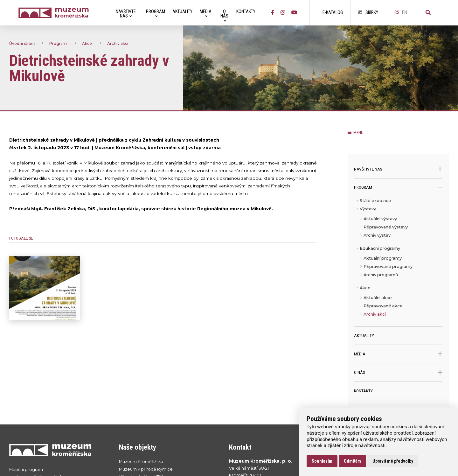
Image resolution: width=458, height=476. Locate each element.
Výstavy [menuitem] (368, 209)
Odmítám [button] (352, 461)
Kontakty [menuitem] (246, 12)
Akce (87, 44)
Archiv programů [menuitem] (381, 275)
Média (398, 354)
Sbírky (368, 13)
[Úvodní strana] (37, 13)
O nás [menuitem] (224, 16)
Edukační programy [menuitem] (380, 248)
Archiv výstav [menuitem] (377, 235)
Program (58, 44)
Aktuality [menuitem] (182, 12)
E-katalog (330, 13)
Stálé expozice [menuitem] (375, 201)
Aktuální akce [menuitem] (378, 298)
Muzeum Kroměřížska (141, 462)
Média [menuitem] (206, 14)
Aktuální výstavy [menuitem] (380, 219)
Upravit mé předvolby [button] (393, 461)
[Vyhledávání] (428, 13)
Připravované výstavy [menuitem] (386, 227)
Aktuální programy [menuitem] (383, 258)
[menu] (398, 262)
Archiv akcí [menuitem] (375, 314)
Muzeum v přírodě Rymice (146, 469)
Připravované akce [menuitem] (383, 306)
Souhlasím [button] (322, 461)
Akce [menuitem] (365, 288)
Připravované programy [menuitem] (388, 266)
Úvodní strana (22, 44)
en (405, 13)
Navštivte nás (398, 169)
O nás (398, 372)
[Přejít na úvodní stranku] (58, 450)
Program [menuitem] (156, 14)
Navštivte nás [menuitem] (126, 14)
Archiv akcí (118, 44)
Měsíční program (26, 469)
